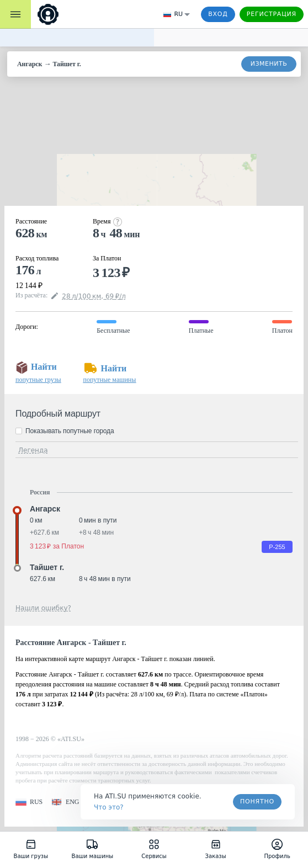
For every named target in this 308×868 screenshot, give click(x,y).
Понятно (257, 802)
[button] (29, 802)
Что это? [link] (109, 807)
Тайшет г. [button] (47, 567)
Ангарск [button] (45, 509)
